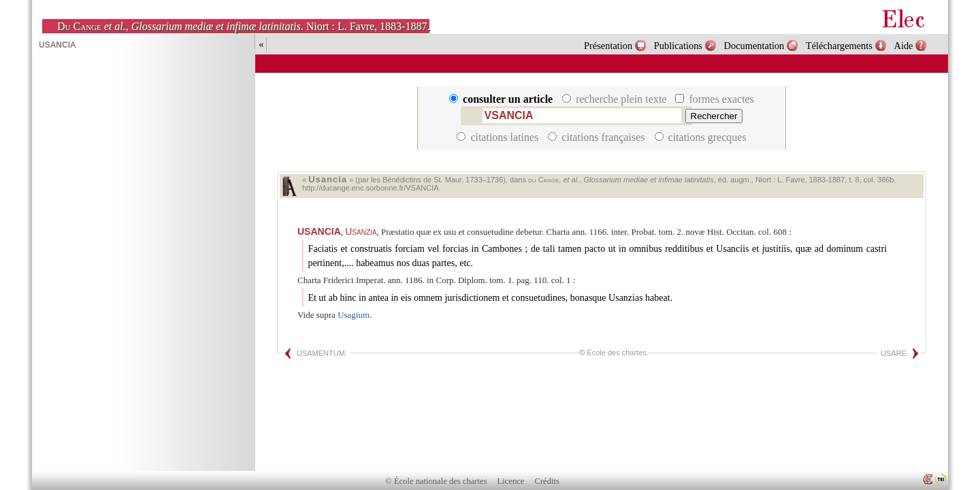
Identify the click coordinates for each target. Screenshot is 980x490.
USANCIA (319, 231)
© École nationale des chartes (436, 481)
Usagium (354, 315)
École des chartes (616, 353)
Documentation (754, 46)
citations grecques (701, 137)
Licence (511, 481)
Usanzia (361, 231)
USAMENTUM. (322, 353)
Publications (678, 46)
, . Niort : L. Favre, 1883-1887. (243, 26)
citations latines (499, 137)
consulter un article (502, 99)
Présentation (608, 46)
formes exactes (715, 99)
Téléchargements (839, 46)
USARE (894, 353)
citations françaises (598, 137)
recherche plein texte (616, 99)
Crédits (547, 481)
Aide (904, 46)
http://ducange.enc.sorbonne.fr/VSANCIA (371, 188)
